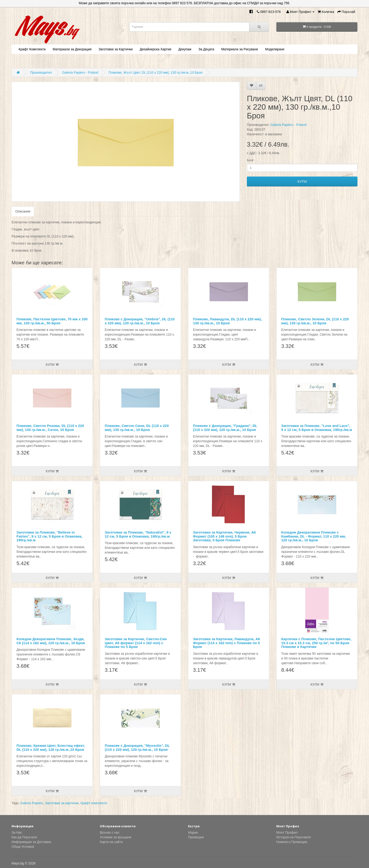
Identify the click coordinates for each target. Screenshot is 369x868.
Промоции (196, 837)
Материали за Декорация (72, 49)
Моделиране (275, 49)
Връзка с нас (110, 832)
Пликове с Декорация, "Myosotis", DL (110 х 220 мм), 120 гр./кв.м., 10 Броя (137, 747)
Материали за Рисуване (240, 49)
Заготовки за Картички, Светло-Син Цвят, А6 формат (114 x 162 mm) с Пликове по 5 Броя (136, 643)
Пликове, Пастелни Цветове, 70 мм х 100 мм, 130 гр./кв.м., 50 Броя (52, 321)
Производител (41, 72)
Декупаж (185, 49)
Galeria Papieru (32, 803)
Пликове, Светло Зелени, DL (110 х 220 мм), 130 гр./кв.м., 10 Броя (315, 321)
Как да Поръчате (24, 837)
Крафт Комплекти (32, 49)
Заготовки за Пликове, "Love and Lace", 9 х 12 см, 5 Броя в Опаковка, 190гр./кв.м (317, 428)
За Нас (17, 832)
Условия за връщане (116, 837)
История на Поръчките (294, 837)
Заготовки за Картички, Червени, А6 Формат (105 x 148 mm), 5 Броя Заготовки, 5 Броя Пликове (224, 536)
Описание (23, 211)
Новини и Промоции (292, 842)
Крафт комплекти (94, 803)
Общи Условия (23, 847)
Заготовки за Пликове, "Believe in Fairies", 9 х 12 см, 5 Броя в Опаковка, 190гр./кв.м (49, 536)
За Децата (206, 49)
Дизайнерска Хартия (156, 49)
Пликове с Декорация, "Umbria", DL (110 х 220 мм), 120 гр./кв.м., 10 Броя (140, 321)
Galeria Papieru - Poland (80, 72)
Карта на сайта (111, 842)
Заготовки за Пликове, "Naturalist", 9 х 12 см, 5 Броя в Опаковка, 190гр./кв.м (138, 534)
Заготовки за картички (62, 803)
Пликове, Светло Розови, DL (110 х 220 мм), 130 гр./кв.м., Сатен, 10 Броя (50, 428)
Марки (193, 832)
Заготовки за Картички (116, 49)
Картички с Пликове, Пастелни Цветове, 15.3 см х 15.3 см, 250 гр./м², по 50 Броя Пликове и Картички (316, 643)
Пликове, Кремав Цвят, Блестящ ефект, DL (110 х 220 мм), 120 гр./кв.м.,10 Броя (51, 747)
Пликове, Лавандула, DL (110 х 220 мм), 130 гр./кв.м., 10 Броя (227, 321)
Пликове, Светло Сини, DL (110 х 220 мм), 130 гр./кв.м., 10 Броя (137, 428)
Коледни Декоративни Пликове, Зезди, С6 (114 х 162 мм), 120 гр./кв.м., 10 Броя (51, 641)
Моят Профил (287, 832)
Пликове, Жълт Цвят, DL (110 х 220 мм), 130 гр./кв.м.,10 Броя (155, 72)
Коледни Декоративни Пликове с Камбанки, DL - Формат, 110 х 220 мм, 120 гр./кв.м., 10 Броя (314, 536)
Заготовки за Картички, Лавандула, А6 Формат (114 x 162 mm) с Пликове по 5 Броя (227, 643)
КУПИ (302, 181)
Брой (250, 160)
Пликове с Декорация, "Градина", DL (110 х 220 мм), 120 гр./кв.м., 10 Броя (225, 428)
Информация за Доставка (31, 842)
